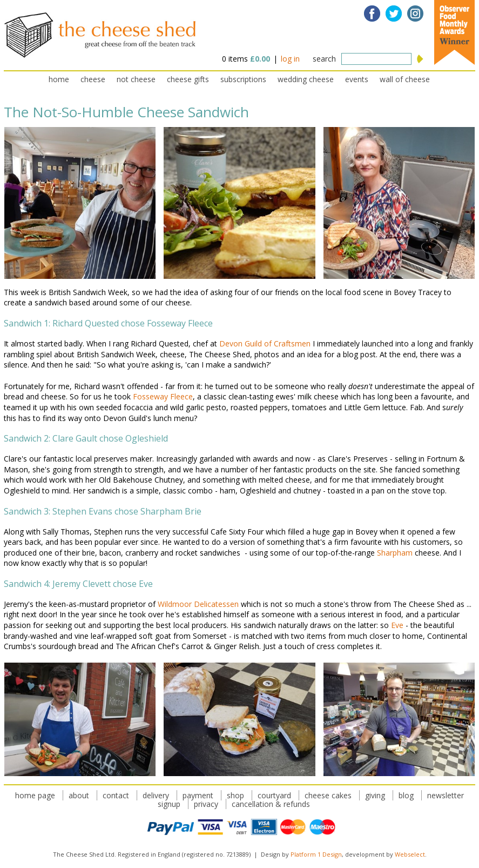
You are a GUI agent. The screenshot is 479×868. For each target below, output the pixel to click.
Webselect (410, 854)
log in (290, 59)
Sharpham (395, 553)
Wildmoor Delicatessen (198, 604)
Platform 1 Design (316, 854)
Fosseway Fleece (163, 396)
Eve (397, 625)
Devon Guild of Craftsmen (265, 343)
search (324, 59)
